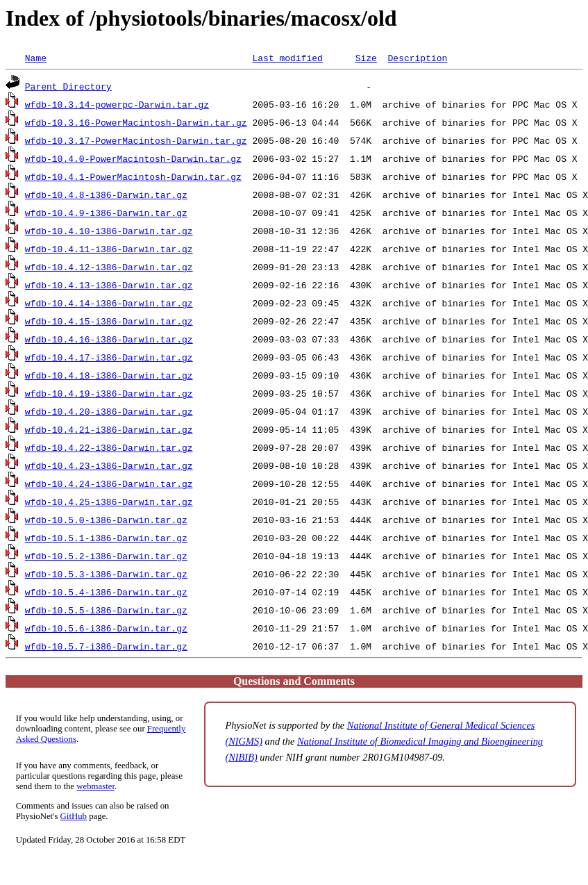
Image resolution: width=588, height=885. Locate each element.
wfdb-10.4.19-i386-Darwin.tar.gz (109, 393)
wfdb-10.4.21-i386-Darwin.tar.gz (109, 429)
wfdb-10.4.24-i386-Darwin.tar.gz (109, 483)
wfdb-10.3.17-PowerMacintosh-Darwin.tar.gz (136, 140)
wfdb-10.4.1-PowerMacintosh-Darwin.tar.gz (133, 176)
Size (366, 58)
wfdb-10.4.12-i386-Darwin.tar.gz (109, 267)
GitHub (74, 816)
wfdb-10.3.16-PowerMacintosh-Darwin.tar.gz (136, 122)
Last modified (287, 58)
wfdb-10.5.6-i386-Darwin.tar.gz (106, 628)
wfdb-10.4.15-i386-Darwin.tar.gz (109, 321)
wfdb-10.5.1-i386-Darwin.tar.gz (106, 538)
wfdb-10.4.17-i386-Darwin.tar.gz (109, 357)
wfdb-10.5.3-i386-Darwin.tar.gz (106, 574)
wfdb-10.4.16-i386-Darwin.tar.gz (109, 339)
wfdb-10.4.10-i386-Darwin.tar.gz (109, 231)
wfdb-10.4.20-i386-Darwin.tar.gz (109, 411)
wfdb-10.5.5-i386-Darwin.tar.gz (106, 610)
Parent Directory (68, 86)
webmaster (95, 786)
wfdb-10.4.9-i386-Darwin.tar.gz (106, 213)
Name (36, 58)
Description (417, 58)
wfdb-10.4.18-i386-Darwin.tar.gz (109, 375)
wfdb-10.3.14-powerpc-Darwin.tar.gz (117, 104)
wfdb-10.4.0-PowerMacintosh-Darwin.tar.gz (133, 158)
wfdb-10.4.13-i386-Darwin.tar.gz (109, 285)
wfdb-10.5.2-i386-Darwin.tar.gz (106, 556)
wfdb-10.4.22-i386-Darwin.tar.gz (109, 447)
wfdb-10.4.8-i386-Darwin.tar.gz (106, 195)
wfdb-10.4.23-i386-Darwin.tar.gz (109, 465)
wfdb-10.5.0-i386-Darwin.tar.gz (106, 520)
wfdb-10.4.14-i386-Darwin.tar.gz (109, 303)
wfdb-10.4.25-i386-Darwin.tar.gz (109, 502)
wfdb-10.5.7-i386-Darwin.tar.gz (106, 646)
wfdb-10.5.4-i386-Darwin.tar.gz (106, 592)
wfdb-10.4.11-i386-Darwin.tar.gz (109, 249)
